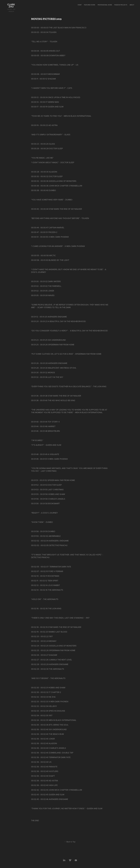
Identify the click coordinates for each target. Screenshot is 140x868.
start (80, 5)
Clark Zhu (11, 6)
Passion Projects (121, 5)
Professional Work (105, 5)
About (132, 5)
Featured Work (90, 5)
